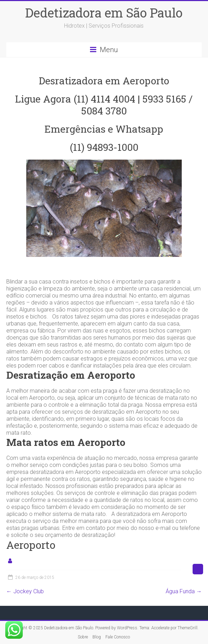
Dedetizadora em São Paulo (104, 13)
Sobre (83, 637)
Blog (97, 637)
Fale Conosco (118, 637)
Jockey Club (25, 591)
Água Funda (184, 591)
